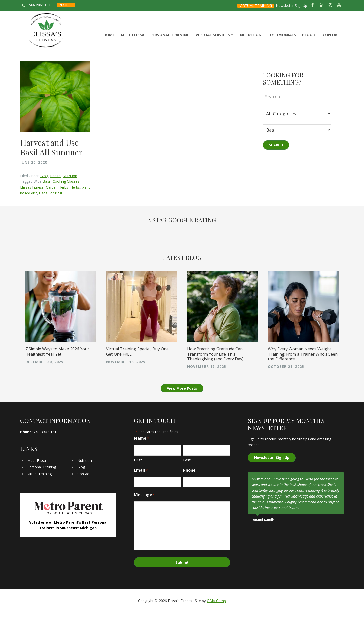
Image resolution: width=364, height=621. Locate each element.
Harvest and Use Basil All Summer (51, 156)
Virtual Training (39, 483)
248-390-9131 (39, 5)
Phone (189, 479)
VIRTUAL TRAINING (256, 5)
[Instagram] (331, 5)
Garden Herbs (57, 196)
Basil (47, 190)
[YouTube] (339, 5)
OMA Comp (216, 609)
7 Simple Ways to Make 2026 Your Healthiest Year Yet (57, 361)
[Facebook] (313, 5)
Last (187, 469)
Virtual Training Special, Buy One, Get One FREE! (138, 361)
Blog (44, 185)
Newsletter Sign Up (291, 5)
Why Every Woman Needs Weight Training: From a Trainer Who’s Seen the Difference (303, 363)
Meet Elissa (37, 470)
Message (144, 504)
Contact (84, 483)
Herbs (75, 196)
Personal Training (42, 476)
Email (141, 479)
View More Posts (182, 397)
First (138, 469)
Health (55, 185)
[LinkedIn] (321, 5)
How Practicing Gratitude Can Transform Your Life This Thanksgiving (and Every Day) (215, 363)
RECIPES (66, 5)
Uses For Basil (51, 202)
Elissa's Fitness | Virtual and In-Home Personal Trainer (46, 35)
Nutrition (70, 185)
